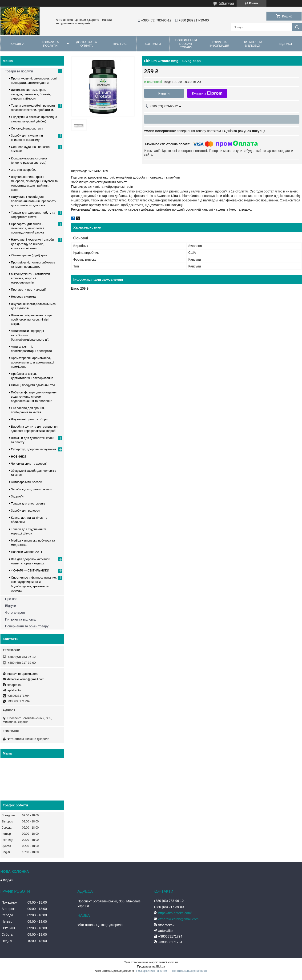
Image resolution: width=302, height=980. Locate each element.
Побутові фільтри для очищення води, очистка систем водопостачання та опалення (34, 397)
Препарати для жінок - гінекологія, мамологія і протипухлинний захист (28, 228)
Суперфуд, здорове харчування (34, 449)
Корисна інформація (219, 44)
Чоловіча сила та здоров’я (30, 464)
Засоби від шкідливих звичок (32, 489)
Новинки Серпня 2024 (27, 552)
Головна (17, 44)
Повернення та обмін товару (186, 44)
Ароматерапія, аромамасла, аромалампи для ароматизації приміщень (33, 362)
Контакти (153, 44)
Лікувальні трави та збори (29, 419)
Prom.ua (173, 962)
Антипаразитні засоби (27, 482)
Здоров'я (17, 496)
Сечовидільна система (27, 128)
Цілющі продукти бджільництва (33, 385)
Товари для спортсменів (28, 503)
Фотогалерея (15, 613)
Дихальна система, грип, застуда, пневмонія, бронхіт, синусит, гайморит (31, 94)
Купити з (207, 93)
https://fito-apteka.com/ (23, 674)
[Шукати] (297, 27)
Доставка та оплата (87, 44)
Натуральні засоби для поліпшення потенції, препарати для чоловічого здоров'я (34, 201)
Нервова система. (24, 297)
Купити (164, 93)
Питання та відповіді (252, 44)
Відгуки (11, 606)
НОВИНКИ (19, 457)
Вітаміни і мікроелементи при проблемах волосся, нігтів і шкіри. (32, 319)
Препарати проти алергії (28, 290)
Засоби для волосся (25, 511)
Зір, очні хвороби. (24, 170)
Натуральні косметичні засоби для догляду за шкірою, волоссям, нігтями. (32, 244)
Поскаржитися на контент (153, 971)
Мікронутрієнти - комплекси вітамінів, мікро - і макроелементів (31, 278)
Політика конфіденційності (189, 971)
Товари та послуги (50, 44)
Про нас (120, 44)
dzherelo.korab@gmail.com (26, 679)
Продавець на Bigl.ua (151, 967)
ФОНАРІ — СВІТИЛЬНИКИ (30, 570)
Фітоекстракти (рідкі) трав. (30, 255)
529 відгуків (226, 3)
